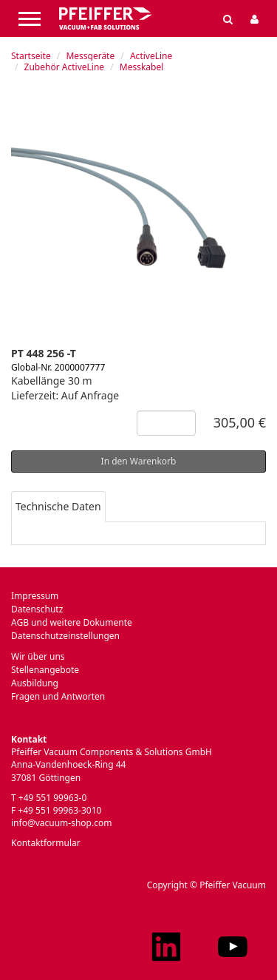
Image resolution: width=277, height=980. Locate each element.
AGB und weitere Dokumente (72, 622)
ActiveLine (151, 56)
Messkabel (142, 67)
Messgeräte (90, 56)
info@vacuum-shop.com (61, 823)
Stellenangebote (45, 670)
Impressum (35, 596)
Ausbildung (35, 683)
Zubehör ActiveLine (64, 67)
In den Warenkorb (139, 461)
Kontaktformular (46, 843)
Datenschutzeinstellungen (65, 636)
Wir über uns (38, 656)
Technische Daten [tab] (58, 506)
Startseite (31, 56)
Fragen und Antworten (58, 696)
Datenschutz (37, 609)
